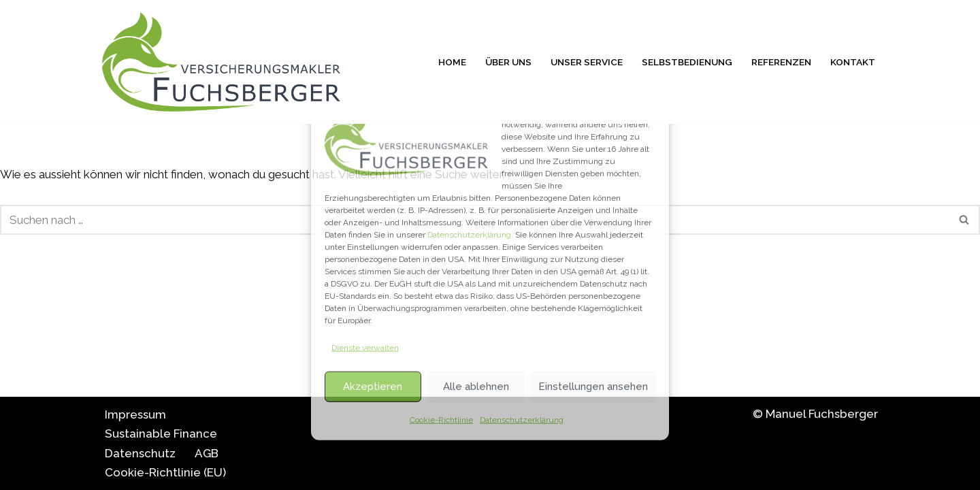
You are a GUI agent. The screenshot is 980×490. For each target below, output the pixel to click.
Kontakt (853, 62)
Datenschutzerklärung (522, 419)
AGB (207, 453)
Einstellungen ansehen (593, 387)
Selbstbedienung (687, 62)
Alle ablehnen (476, 387)
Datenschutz (140, 453)
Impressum (135, 414)
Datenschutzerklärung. (470, 235)
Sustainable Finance (161, 434)
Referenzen (781, 62)
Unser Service (587, 62)
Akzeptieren (373, 387)
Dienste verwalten (365, 348)
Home (452, 62)
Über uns (508, 62)
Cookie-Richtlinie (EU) (165, 472)
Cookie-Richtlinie (441, 419)
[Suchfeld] (965, 220)
